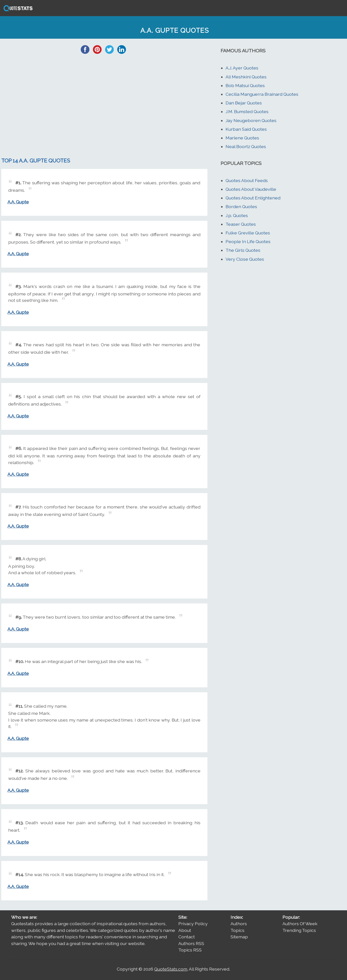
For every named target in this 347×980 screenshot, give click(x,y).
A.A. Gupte (18, 202)
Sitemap (239, 937)
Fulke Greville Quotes (248, 233)
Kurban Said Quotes (246, 129)
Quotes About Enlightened (253, 198)
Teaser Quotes (241, 224)
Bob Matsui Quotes (245, 85)
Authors (239, 924)
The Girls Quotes (243, 250)
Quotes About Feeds (247, 180)
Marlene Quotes (242, 138)
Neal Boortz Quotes (246, 146)
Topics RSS (190, 950)
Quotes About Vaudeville (251, 189)
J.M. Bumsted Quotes (247, 111)
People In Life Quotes (248, 241)
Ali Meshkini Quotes (246, 77)
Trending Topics (299, 930)
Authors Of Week (300, 924)
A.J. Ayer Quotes (242, 68)
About (185, 930)
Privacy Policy (193, 924)
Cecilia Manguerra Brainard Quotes (262, 94)
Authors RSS (191, 943)
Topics (237, 930)
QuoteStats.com (171, 969)
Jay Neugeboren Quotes (251, 120)
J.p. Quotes (237, 215)
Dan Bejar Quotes (244, 103)
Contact (187, 937)
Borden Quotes (241, 206)
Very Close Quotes (245, 259)
